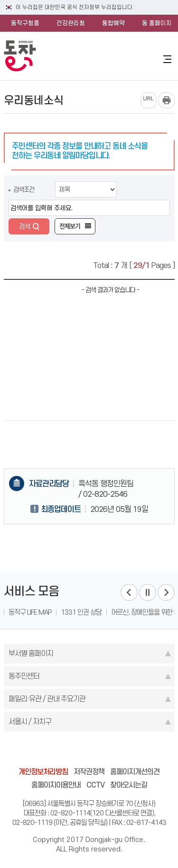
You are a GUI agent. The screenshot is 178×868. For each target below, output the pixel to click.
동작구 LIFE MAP (30, 612)
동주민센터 (24, 676)
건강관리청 (71, 23)
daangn (143, 751)
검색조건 (24, 189)
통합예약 (113, 23)
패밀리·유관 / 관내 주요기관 (47, 699)
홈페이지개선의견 (135, 772)
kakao (107, 751)
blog (35, 751)
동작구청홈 (25, 23)
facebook (53, 751)
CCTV (95, 785)
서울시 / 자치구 (30, 721)
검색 (25, 226)
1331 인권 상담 (81, 612)
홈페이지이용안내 (56, 785)
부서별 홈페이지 (31, 653)
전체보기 (70, 226)
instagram (89, 751)
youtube (125, 751)
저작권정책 (89, 772)
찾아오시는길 (129, 785)
